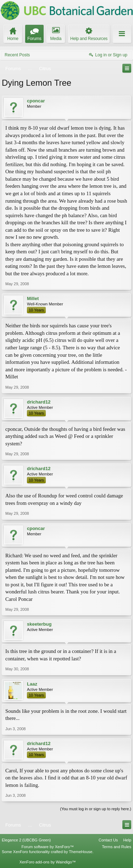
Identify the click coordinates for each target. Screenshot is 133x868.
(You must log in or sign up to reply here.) (96, 809)
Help (127, 840)
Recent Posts (17, 55)
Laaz (32, 684)
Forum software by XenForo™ (48, 847)
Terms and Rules (117, 847)
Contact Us (108, 840)
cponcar (36, 101)
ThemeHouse (81, 852)
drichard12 (39, 402)
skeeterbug (39, 624)
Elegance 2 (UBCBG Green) (26, 840)
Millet (33, 298)
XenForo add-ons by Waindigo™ (48, 862)
